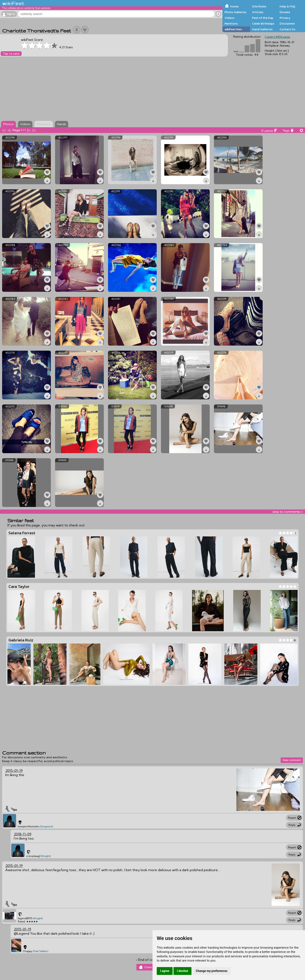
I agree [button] (165, 971)
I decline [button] (182, 971)
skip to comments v (288, 512)
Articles (258, 12)
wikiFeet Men (233, 29)
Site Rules (259, 6)
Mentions (231, 24)
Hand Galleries (262, 29)
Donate (285, 12)
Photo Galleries (235, 12)
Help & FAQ (287, 6)
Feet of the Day (263, 18)
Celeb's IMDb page (277, 37)
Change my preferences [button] (211, 971)
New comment (292, 760)
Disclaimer (287, 24)
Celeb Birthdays (263, 24)
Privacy (285, 18)
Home (234, 6)
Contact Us (287, 29)
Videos (229, 18)
